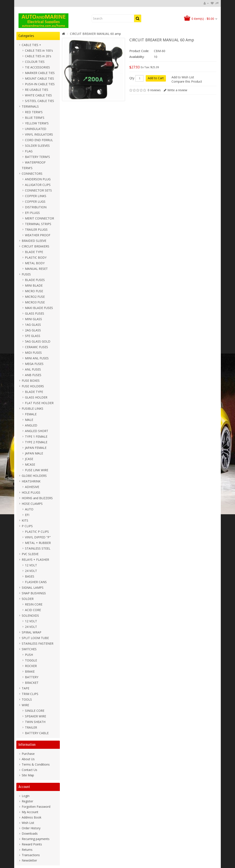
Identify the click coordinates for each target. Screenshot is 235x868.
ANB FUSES (33, 375)
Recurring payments (36, 839)
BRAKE (30, 671)
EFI (27, 515)
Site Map (28, 775)
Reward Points (32, 844)
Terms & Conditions (36, 764)
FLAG (29, 151)
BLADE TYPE (34, 252)
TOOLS (27, 699)
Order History (31, 828)
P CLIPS (27, 526)
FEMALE (31, 414)
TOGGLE (31, 660)
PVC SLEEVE (30, 554)
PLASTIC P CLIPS (37, 532)
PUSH (29, 655)
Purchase (28, 754)
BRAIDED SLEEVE (34, 241)
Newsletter (29, 860)
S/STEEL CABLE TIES (39, 101)
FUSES (26, 274)
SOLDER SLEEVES (37, 146)
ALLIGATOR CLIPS (38, 185)
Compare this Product (187, 81)
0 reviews (154, 90)
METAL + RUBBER (38, 543)
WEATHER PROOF (38, 235)
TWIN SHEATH (35, 722)
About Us (28, 759)
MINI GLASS (33, 319)
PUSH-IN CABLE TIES (40, 84)
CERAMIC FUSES (36, 347)
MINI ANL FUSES (37, 358)
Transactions (31, 855)
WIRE (25, 705)
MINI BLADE (34, 285)
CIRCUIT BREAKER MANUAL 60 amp (95, 34)
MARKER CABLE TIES (40, 73)
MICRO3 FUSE (35, 302)
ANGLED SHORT (37, 431)
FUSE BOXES (31, 381)
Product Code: (139, 51)
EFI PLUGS (32, 213)
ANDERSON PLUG (38, 179)
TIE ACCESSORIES (37, 67)
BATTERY (32, 677)
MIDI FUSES (33, 353)
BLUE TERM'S (35, 118)
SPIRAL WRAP (32, 632)
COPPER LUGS (35, 202)
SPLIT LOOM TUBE (35, 638)
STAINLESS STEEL (38, 548)
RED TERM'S (34, 112)
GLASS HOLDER (36, 397)
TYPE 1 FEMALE (36, 436)
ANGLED (31, 425)
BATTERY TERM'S (37, 157)
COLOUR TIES (35, 62)
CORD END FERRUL (39, 140)
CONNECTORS (32, 174)
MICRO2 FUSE (35, 297)
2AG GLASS (33, 330)
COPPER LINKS (36, 196)
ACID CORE (33, 610)
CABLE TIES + (31, 45)
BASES (30, 576)
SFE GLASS (33, 336)
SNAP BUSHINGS (34, 593)
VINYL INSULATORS (39, 134)
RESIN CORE (34, 604)
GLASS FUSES (35, 313)
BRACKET (32, 683)
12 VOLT (31, 565)
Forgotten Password (36, 807)
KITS (25, 520)
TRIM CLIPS (30, 694)
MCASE (30, 464)
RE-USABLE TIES (37, 90)
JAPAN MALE (34, 453)
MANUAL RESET (36, 269)
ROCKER (31, 666)
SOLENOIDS (30, 615)
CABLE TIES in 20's (38, 56)
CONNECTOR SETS (38, 190)
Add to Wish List (183, 77)
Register (27, 801)
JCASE (29, 459)
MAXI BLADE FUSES (39, 308)
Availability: (137, 57)
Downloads (30, 833)
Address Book (32, 817)
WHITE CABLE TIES (38, 95)
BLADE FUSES (35, 280)
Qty (132, 78)
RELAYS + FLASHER (35, 560)
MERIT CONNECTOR (39, 218)
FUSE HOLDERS (33, 386)
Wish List (28, 823)
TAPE (26, 688)
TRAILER (31, 727)
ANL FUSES (33, 369)
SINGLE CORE (35, 711)
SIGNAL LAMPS (33, 588)
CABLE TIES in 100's (39, 50)
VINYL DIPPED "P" (38, 537)
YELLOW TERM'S (37, 123)
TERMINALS (30, 106)
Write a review (177, 90)
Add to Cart (156, 78)
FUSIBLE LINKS (32, 409)
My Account (30, 812)
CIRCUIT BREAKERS (36, 246)
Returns (27, 850)
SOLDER (28, 599)
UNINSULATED (36, 129)
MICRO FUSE (34, 291)
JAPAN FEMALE (36, 448)
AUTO (29, 509)
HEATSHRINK (31, 481)
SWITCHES (29, 649)
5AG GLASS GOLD (38, 341)
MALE (29, 420)
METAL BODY (35, 263)
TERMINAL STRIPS (38, 224)
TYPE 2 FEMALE (36, 442)
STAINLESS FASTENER (38, 643)
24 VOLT (31, 571)
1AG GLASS (33, 325)
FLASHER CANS (36, 582)
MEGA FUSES (34, 364)
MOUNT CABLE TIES (39, 78)
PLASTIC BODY (36, 257)
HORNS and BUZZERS (37, 498)
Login (26, 796)
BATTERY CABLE (37, 733)
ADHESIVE (32, 487)
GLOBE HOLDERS (34, 476)
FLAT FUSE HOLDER (39, 403)
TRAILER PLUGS (36, 229)
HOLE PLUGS (31, 492)
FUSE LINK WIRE (37, 470)
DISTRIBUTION (36, 207)
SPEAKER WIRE (36, 716)
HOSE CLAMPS (32, 504)
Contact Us (29, 770)
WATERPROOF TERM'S (34, 165)
